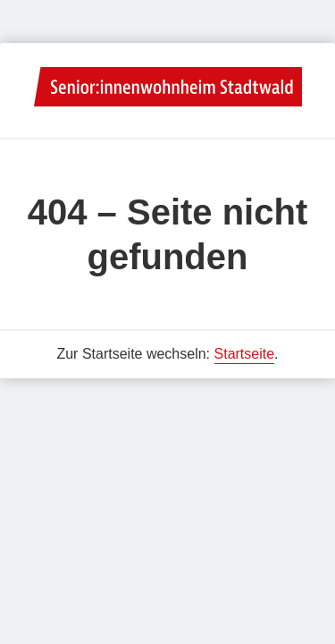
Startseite (245, 354)
